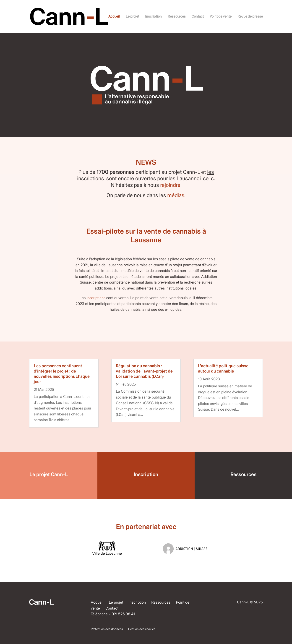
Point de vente (221, 17)
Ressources (177, 17)
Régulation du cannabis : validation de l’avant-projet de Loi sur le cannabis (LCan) (144, 371)
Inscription (153, 17)
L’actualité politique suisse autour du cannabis (223, 368)
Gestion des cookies (142, 629)
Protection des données (107, 629)
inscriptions (96, 298)
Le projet (132, 17)
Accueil (114, 17)
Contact (198, 17)
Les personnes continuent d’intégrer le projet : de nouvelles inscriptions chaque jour (62, 374)
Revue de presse (250, 17)
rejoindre (170, 185)
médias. (176, 195)
